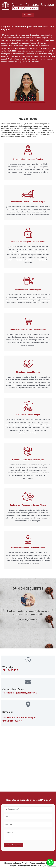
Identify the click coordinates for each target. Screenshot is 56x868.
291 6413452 (10, 670)
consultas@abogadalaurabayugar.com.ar (20, 693)
